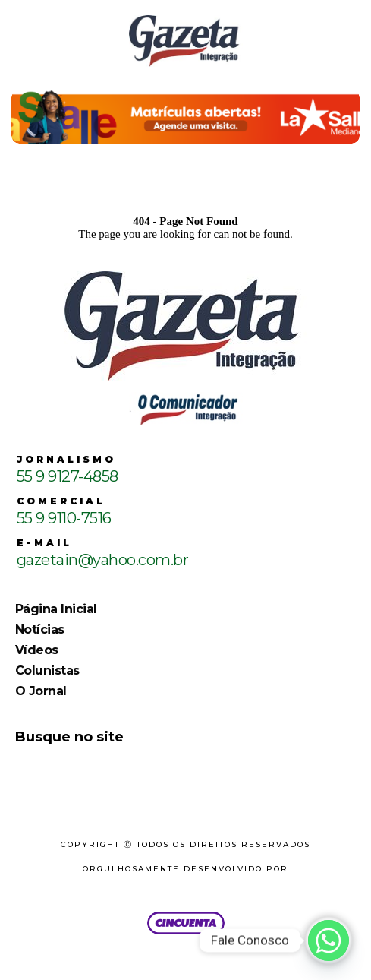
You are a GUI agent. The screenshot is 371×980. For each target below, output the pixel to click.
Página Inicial (56, 609)
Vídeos (37, 650)
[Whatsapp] (329, 940)
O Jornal (41, 691)
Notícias (40, 629)
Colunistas (47, 670)
